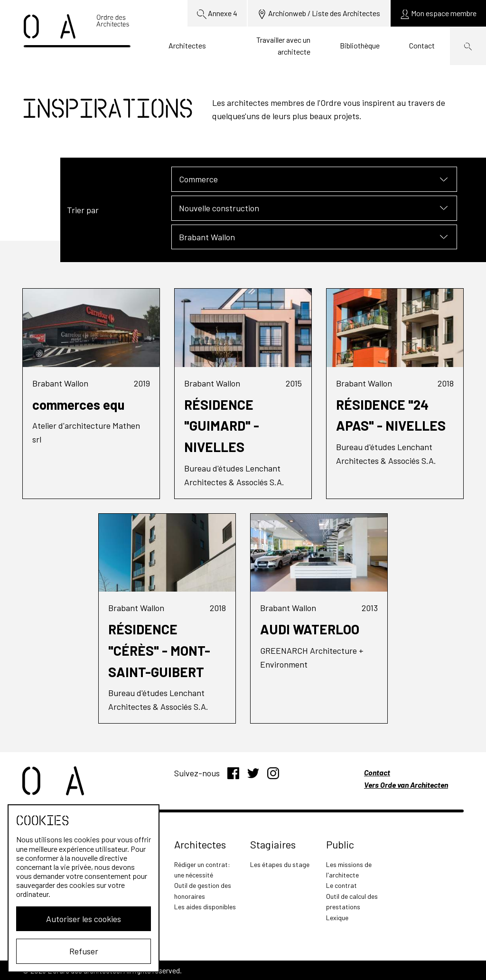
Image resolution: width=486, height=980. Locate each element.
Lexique (337, 918)
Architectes (187, 45)
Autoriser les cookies (84, 919)
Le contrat (341, 885)
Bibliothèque (360, 45)
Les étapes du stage (280, 864)
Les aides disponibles (205, 907)
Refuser (84, 951)
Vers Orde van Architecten (406, 785)
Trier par (83, 210)
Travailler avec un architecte (283, 46)
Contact (422, 45)
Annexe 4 (217, 14)
